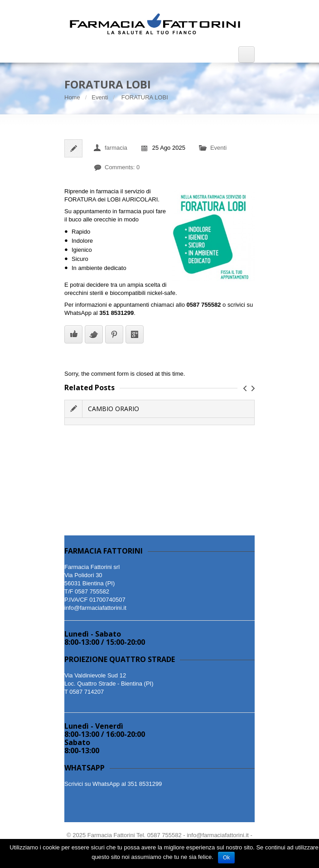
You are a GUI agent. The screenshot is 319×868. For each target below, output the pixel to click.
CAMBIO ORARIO (114, 409)
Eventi (100, 97)
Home (72, 97)
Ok (226, 858)
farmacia (116, 148)
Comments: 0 (122, 167)
